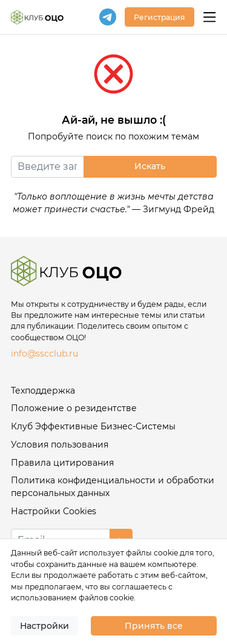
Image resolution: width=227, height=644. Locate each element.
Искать (150, 166)
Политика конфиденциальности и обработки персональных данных (113, 487)
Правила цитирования (62, 463)
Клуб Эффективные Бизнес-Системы (93, 426)
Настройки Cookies (54, 511)
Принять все (154, 626)
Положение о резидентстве (74, 408)
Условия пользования (60, 444)
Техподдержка (43, 391)
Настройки (44, 626)
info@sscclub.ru (44, 354)
